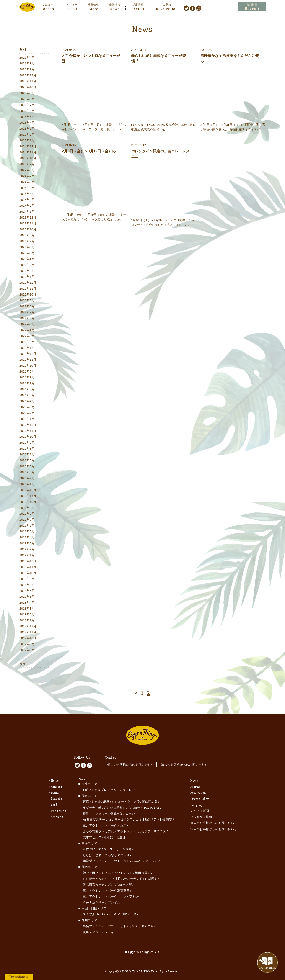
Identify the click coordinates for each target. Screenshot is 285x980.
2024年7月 (27, 176)
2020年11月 (28, 431)
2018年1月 (27, 620)
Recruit (138, 8)
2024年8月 (27, 170)
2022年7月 (27, 312)
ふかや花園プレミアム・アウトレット (109, 830)
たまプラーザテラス (152, 830)
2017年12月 (28, 626)
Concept (48, 8)
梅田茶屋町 (143, 872)
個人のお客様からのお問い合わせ (131, 763)
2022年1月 (27, 348)
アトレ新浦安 (163, 818)
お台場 (96, 801)
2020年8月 (27, 449)
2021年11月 (28, 360)
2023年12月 (28, 217)
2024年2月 (27, 206)
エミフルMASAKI (95, 913)
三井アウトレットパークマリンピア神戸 (111, 895)
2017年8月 (27, 650)
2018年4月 (27, 603)
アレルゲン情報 (201, 815)
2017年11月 (28, 632)
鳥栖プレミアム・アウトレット (105, 925)
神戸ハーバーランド (128, 878)
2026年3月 (27, 63)
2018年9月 (27, 579)
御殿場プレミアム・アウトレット (106, 860)
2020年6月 (27, 460)
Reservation (167, 8)
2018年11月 (28, 567)
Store (93, 8)
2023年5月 (27, 253)
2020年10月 (28, 437)
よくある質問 (200, 809)
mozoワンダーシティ (146, 860)
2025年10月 (28, 87)
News (115, 8)
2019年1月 (27, 555)
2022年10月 (28, 295)
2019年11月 (28, 496)
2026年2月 (27, 69)
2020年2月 (27, 478)
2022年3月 (27, 336)
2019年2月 (27, 549)
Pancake (56, 797)
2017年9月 (27, 644)
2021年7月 (27, 383)
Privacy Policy (199, 797)
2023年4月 (27, 259)
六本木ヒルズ (92, 836)
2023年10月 (28, 229)
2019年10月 (28, 502)
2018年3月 (27, 608)
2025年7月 (27, 105)
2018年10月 (28, 573)
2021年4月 (27, 401)
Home (55, 779)
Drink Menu (59, 809)
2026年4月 (27, 58)
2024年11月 (28, 152)
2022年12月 (28, 283)
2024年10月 (28, 158)
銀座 (106, 801)
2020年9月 (27, 443)
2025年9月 (27, 93)
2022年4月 (27, 330)
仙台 (86, 789)
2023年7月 (27, 241)
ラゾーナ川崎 (92, 807)
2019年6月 (27, 526)
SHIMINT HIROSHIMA (123, 913)
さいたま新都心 (115, 807)
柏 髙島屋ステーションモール (104, 818)
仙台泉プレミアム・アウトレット (115, 789)
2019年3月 (27, 543)
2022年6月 (27, 318)
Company (197, 803)
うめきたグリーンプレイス (102, 901)
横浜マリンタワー (95, 813)
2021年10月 (28, 366)
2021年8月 (27, 377)
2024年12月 (28, 146)
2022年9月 (27, 300)
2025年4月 (27, 123)
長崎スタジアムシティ (99, 931)
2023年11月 (28, 223)
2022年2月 (27, 342)
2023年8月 (27, 235)
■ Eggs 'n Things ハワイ (142, 951)
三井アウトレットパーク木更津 (105, 824)
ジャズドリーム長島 (118, 848)
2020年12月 (28, 425)
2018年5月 (27, 597)
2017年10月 (28, 638)
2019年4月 (27, 537)
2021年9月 (27, 372)
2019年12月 (28, 490)
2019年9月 (27, 508)
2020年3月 (27, 472)
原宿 (86, 801)
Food (54, 803)
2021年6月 (27, 389)
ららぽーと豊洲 (115, 836)
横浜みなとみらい (123, 813)
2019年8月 (27, 514)
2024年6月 (27, 182)
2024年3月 (27, 200)
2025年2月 (27, 135)
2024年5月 (27, 188)
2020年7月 (27, 454)
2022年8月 (27, 306)
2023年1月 (27, 277)
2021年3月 (27, 407)
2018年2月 (27, 614)
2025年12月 (28, 75)
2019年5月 (27, 531)
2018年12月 (28, 561)
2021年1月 (27, 419)
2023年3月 (27, 265)
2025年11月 (28, 81)
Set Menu (57, 815)
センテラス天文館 (141, 925)
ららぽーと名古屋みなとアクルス (106, 854)
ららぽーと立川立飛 (126, 801)
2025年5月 (27, 117)
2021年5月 (27, 395)
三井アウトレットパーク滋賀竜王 (106, 890)
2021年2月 (27, 413)
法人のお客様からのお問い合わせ (185, 763)
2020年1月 (27, 484)
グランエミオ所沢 (139, 818)
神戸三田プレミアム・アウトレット (108, 872)
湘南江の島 (150, 801)
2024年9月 (27, 164)
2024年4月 (27, 194)
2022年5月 (27, 324)
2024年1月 (27, 212)
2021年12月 (28, 354)
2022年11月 (28, 289)
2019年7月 (27, 520)
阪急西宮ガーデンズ (97, 884)
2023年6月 (27, 247)
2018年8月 (27, 585)
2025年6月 (27, 111)
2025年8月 (27, 99)
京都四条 (151, 878)
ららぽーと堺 (123, 884)
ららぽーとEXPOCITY (98, 878)
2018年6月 (27, 591)
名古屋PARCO (92, 848)
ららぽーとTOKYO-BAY (144, 807)
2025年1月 (27, 140)
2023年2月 (27, 271)
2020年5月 (27, 466)
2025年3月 (27, 129)
